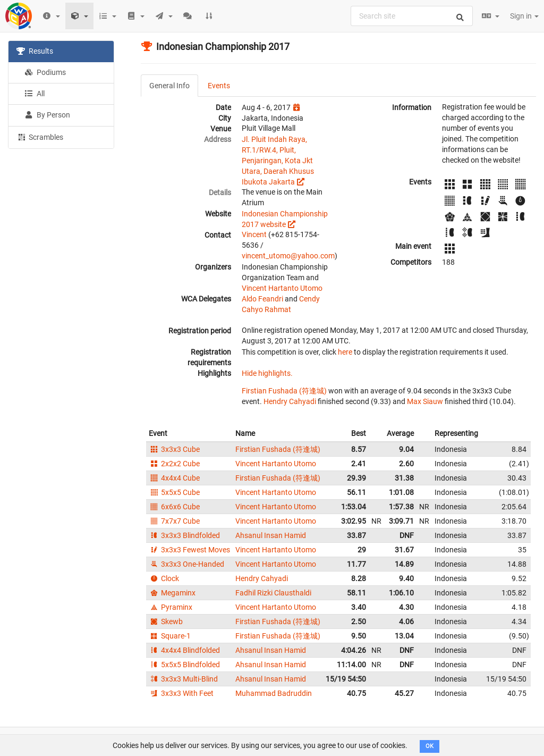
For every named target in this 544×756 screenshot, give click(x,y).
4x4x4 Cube (174, 478)
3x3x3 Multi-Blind (183, 679)
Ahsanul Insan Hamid (271, 535)
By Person (47, 115)
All (35, 94)
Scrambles (40, 137)
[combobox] (412, 16)
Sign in (524, 16)
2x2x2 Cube (174, 464)
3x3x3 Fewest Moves (189, 550)
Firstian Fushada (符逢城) (284, 391)
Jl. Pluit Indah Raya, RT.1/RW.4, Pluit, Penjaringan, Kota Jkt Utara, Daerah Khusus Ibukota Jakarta (278, 161)
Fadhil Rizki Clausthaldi (273, 593)
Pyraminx (171, 607)
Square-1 (170, 636)
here (345, 352)
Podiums (45, 72)
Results (35, 51)
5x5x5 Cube (174, 492)
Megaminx (172, 593)
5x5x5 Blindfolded (184, 665)
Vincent (254, 234)
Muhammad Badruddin (274, 693)
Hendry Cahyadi (290, 401)
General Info (169, 86)
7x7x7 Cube (174, 521)
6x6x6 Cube (174, 507)
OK (430, 746)
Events (219, 86)
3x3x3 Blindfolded (184, 535)
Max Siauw (425, 401)
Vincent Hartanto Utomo (282, 288)
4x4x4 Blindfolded (184, 650)
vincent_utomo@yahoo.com (288, 256)
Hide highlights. (267, 373)
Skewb (166, 621)
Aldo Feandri (262, 299)
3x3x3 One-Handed (186, 564)
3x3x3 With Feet (181, 693)
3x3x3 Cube (174, 449)
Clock (164, 578)
